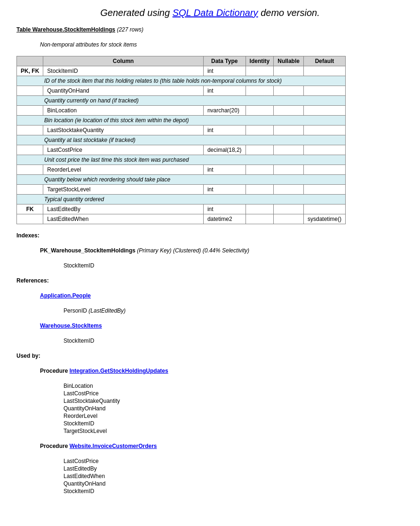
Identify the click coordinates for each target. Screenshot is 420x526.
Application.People (65, 296)
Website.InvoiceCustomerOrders (113, 446)
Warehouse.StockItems (71, 326)
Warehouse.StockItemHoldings (74, 30)
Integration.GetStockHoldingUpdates (119, 371)
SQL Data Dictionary (215, 13)
